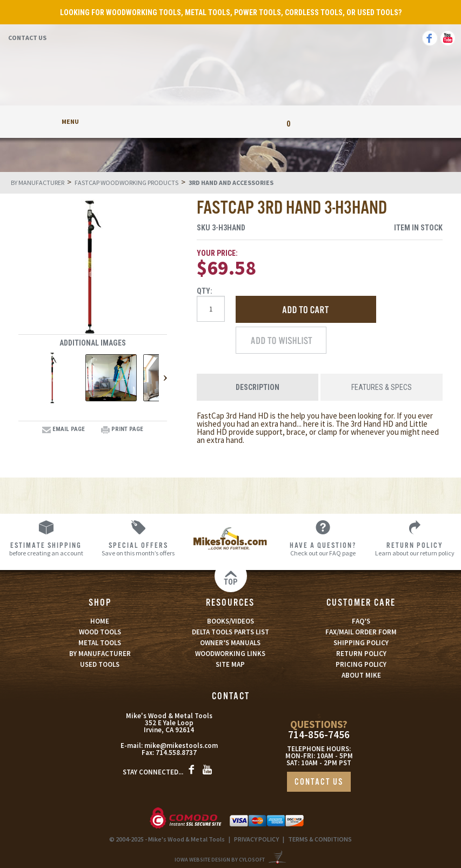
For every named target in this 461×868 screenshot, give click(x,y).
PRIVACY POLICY (256, 839)
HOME (100, 621)
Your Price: (217, 253)
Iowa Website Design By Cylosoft (220, 860)
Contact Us (27, 38)
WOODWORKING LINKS (230, 654)
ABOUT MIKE (361, 675)
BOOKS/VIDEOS (230, 621)
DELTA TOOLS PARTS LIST (230, 632)
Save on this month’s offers (139, 549)
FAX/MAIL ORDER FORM (361, 632)
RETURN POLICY (361, 654)
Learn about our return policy (415, 549)
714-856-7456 (319, 735)
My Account (173, 121)
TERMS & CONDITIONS (320, 839)
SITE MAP (230, 664)
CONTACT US (319, 782)
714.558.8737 (176, 753)
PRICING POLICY (361, 664)
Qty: (205, 291)
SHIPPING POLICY (361, 643)
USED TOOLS (100, 664)
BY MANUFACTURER (100, 654)
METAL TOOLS (100, 643)
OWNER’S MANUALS (230, 643)
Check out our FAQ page (323, 549)
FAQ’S (361, 621)
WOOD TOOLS (100, 632)
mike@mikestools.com (181, 746)
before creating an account (46, 549)
